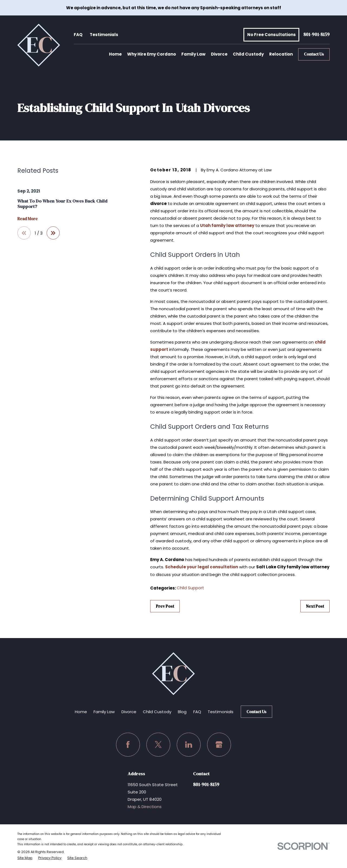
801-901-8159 (317, 35)
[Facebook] (128, 745)
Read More (28, 219)
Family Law (104, 712)
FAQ (78, 35)
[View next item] (53, 233)
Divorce (129, 712)
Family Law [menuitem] (193, 54)
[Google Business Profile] (219, 745)
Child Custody (157, 712)
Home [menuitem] (115, 54)
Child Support (190, 588)
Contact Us (314, 54)
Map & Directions (145, 807)
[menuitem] (25, 858)
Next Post (315, 606)
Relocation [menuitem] (281, 54)
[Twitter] (158, 745)
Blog (182, 712)
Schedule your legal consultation (202, 567)
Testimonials (104, 35)
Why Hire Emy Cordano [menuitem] (152, 54)
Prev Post (165, 606)
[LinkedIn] (189, 745)
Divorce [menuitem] (219, 54)
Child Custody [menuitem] (248, 54)
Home (81, 712)
